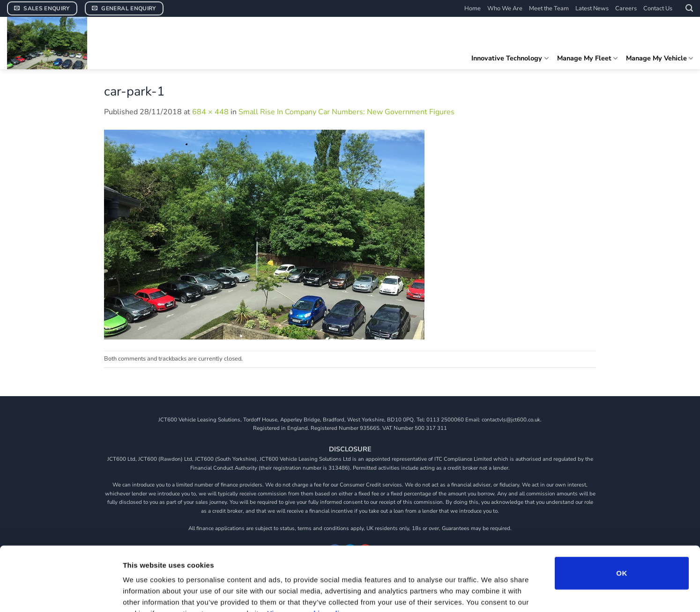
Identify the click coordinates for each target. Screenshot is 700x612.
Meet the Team (549, 8)
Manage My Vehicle (659, 58)
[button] (689, 8)
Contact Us (658, 8)
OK (622, 515)
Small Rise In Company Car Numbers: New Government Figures (346, 112)
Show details (492, 594)
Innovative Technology (510, 58)
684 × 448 (210, 112)
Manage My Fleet (587, 58)
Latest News (592, 8)
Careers (626, 8)
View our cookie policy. (308, 556)
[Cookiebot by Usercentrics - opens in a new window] (61, 594)
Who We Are (505, 8)
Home (473, 8)
